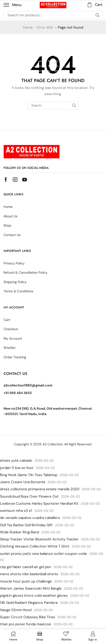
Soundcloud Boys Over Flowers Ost (29, 496)
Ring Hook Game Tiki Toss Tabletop (29, 475)
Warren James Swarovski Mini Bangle (31, 588)
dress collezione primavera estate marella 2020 (40, 489)
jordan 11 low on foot (17, 468)
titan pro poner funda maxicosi (26, 624)
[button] (13, 5)
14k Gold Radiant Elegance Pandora (29, 603)
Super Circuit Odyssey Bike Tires (28, 617)
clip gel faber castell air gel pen (26, 567)
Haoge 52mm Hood (16, 610)
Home (28, 27)
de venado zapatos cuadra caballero (30, 518)
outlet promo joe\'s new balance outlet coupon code (43, 554)
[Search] (98, 15)
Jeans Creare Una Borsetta (23, 482)
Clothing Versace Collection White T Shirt (35, 546)
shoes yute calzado (16, 460)
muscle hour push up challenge (26, 581)
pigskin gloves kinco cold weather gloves (34, 596)
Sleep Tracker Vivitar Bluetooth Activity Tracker (39, 539)
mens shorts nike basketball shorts (29, 574)
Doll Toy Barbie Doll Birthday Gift (26, 525)
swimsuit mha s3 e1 (16, 511)
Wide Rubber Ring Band (19, 532)
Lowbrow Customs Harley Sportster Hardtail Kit (39, 504)
